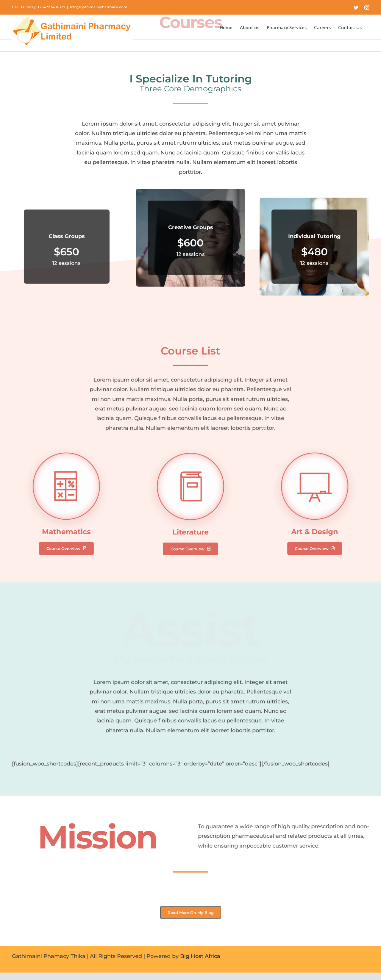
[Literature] (190, 451)
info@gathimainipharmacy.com (99, 7)
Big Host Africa (200, 956)
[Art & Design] (319, 447)
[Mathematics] (62, 447)
